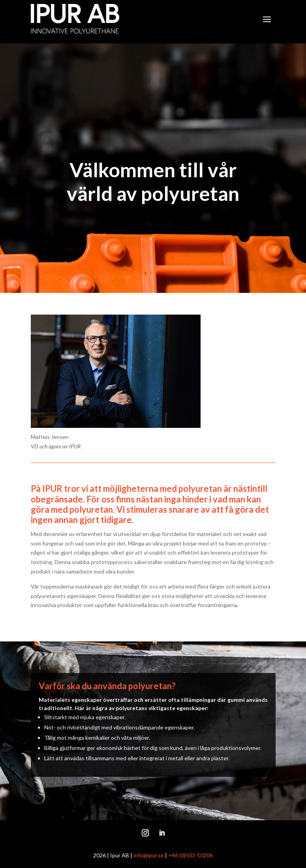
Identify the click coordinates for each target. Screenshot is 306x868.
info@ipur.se (149, 855)
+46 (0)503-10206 (191, 855)
